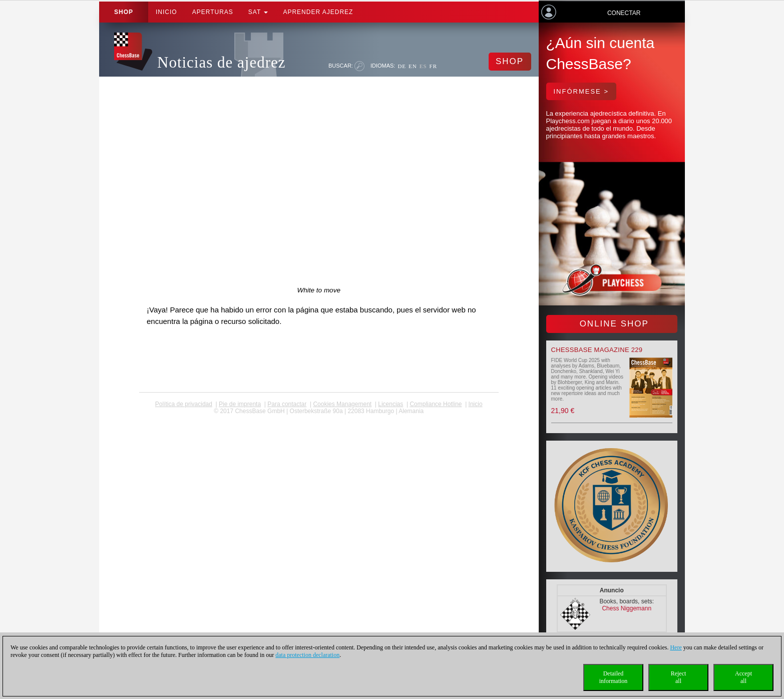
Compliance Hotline (436, 404)
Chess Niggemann (627, 608)
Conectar (624, 13)
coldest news (319, 418)
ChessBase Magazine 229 (597, 350)
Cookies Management (342, 404)
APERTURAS (213, 12)
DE (402, 66)
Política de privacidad (184, 404)
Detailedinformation (614, 677)
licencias (390, 404)
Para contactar (287, 404)
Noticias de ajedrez (222, 62)
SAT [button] (258, 12)
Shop (124, 12)
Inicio (166, 12)
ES (423, 66)
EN (413, 66)
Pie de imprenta (240, 404)
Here (676, 647)
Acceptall (743, 677)
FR (433, 66)
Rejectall (679, 677)
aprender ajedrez (318, 12)
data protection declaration (307, 655)
